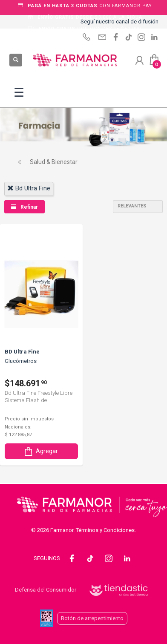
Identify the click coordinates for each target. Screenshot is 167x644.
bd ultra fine (29, 188)
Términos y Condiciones (105, 530)
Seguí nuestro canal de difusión (119, 22)
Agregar (40, 451)
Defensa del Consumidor (46, 590)
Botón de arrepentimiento (92, 618)
